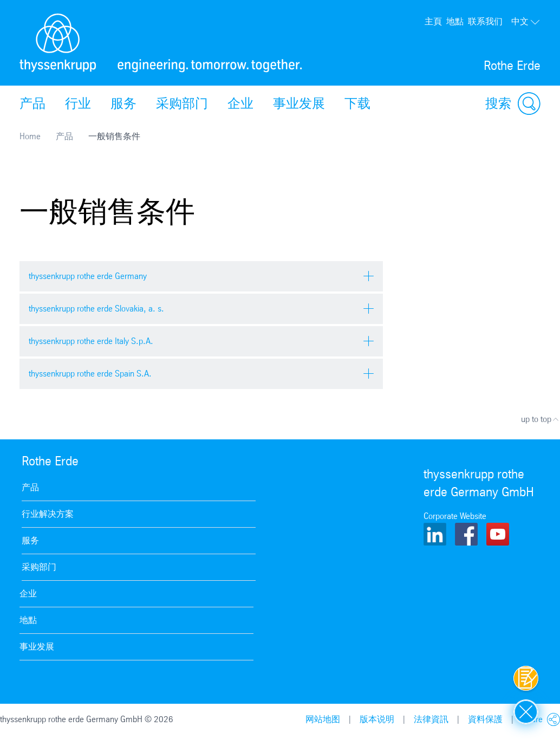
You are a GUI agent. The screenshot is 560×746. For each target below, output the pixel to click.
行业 (78, 103)
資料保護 (485, 719)
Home (30, 136)
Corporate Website (455, 516)
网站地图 (323, 719)
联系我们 (485, 21)
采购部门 (182, 103)
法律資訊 (431, 719)
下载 (357, 103)
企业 (240, 103)
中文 (526, 21)
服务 (123, 103)
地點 (455, 21)
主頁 (433, 21)
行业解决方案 (48, 514)
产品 (32, 103)
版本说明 (377, 719)
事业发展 (299, 103)
